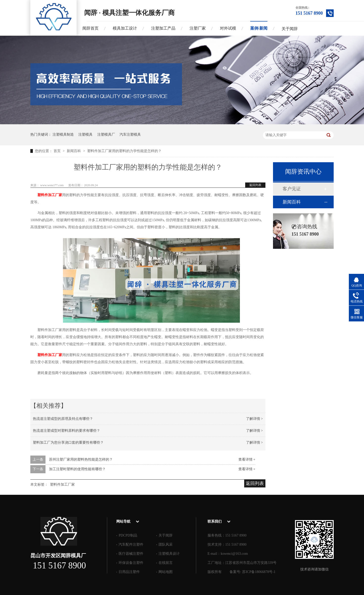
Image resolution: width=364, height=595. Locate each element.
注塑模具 (85, 135)
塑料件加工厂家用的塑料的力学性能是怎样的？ (124, 151)
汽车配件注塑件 (131, 545)
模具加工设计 (125, 28)
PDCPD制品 (128, 535)
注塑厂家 (198, 28)
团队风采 (166, 545)
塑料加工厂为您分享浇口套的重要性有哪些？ (68, 443)
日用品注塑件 (129, 572)
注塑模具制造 (63, 135)
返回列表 (255, 185)
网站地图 (166, 572)
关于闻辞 (290, 29)
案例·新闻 (259, 28)
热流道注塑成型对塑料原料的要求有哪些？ (66, 431)
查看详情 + (247, 459)
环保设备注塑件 (131, 563)
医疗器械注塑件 (131, 554)
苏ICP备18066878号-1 (259, 572)
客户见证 (292, 189)
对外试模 (228, 28)
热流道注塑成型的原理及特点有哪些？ (63, 419)
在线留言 (166, 563)
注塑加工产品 (163, 28)
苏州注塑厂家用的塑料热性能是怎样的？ (81, 459)
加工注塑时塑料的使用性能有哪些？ (77, 469)
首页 (58, 151)
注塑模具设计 (169, 554)
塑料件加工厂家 (50, 195)
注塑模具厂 (106, 135)
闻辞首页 (90, 28)
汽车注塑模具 (130, 135)
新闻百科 (74, 151)
